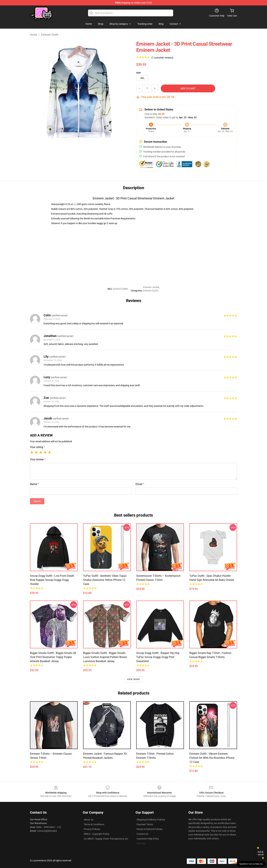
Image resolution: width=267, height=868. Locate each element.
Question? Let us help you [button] (251, 864)
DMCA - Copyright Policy (97, 834)
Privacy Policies (92, 829)
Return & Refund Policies (150, 829)
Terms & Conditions (94, 824)
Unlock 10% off (261, 853)
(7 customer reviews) (162, 58)
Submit (37, 501)
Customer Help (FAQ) (148, 839)
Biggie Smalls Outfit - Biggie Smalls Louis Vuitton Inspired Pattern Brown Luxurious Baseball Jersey (105, 657)
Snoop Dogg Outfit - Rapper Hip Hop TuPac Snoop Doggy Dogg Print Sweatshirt (158, 657)
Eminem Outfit (50, 35)
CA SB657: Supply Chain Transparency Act (106, 839)
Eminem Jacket (151, 287)
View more (134, 679)
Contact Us (142, 834)
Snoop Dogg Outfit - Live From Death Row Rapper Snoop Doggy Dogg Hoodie (52, 580)
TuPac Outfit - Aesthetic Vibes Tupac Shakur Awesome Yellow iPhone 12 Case (105, 580)
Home (34, 35)
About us (89, 820)
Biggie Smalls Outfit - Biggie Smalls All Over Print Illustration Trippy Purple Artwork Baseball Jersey (53, 657)
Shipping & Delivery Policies (151, 820)
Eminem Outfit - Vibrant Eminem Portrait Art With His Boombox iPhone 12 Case (212, 758)
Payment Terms (145, 824)
